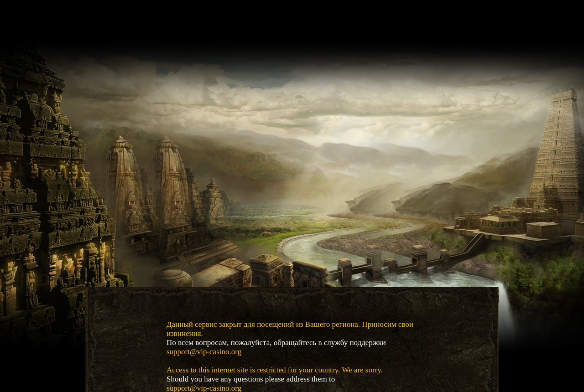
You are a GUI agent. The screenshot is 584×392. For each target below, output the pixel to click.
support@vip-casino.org (204, 352)
